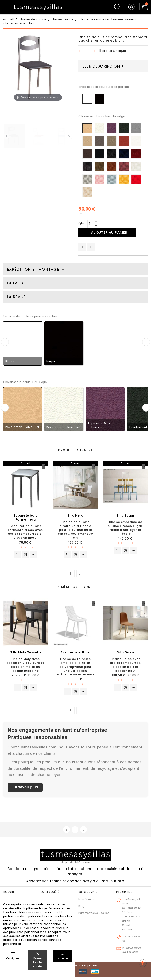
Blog (81, 908)
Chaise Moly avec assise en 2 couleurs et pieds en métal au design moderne (25, 666)
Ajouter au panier (111, 232)
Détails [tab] (15, 283)
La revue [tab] (17, 297)
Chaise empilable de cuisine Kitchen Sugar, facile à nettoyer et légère (125, 528)
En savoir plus (25, 789)
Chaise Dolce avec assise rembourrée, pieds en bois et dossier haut (126, 666)
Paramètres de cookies (94, 915)
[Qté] (91, 224)
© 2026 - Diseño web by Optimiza (75, 968)
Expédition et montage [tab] (33, 269)
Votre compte (88, 894)
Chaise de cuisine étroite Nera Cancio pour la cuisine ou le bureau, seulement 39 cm (75, 530)
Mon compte (87, 902)
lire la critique (113, 51)
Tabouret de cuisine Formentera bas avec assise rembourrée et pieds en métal (25, 532)
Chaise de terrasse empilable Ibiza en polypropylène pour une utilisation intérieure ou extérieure (75, 668)
